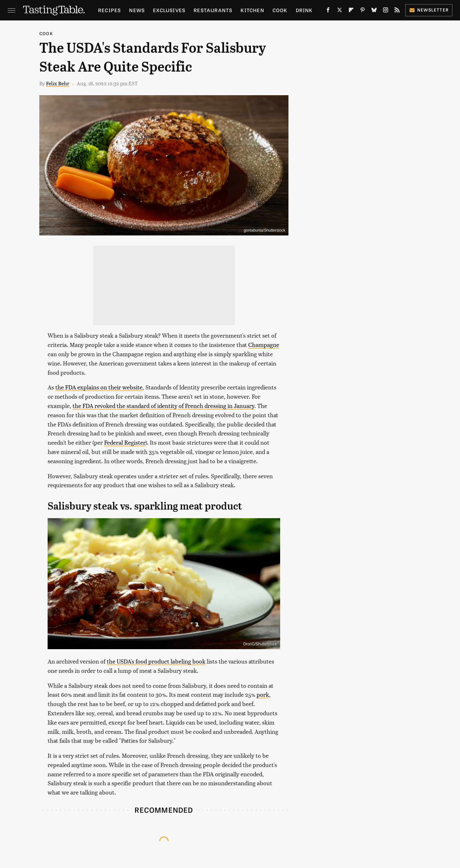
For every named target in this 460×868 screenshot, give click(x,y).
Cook (280, 10)
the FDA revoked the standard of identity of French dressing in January (163, 406)
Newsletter (429, 10)
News (137, 10)
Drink (304, 10)
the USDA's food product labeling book (156, 661)
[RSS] (397, 11)
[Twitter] (340, 11)
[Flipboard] (351, 11)
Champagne (264, 345)
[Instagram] (386, 11)
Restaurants (213, 10)
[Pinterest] (363, 11)
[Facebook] (328, 11)
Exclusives (169, 10)
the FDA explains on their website (99, 387)
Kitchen (252, 10)
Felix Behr (58, 83)
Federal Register (125, 442)
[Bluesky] (374, 11)
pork (263, 694)
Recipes (109, 10)
